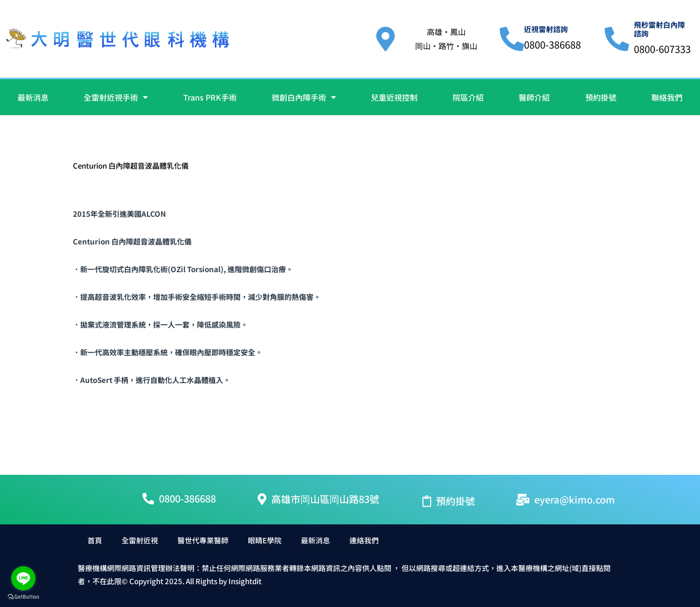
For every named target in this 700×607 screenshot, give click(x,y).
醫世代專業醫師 (203, 540)
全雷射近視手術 (116, 97)
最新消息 (33, 97)
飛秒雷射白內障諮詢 (659, 29)
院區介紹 (468, 97)
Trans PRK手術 (210, 97)
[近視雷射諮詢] (512, 39)
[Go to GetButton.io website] (23, 597)
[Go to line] (23, 578)
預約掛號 (601, 97)
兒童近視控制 (394, 97)
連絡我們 (364, 540)
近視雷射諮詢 (546, 29)
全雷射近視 (140, 540)
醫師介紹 (534, 97)
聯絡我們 (667, 97)
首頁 (95, 540)
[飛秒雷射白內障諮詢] (617, 39)
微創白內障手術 (304, 97)
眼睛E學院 (265, 540)
